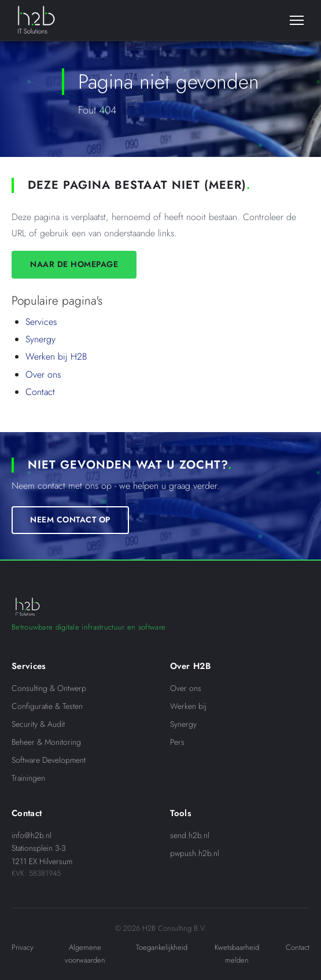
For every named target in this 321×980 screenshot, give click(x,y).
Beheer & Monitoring (46, 742)
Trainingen (28, 778)
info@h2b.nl (32, 835)
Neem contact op (70, 520)
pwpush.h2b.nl (195, 853)
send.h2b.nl (190, 835)
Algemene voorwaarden (85, 953)
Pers (177, 742)
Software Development (49, 760)
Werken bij (188, 706)
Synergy (40, 339)
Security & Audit (38, 724)
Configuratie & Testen (47, 706)
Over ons (43, 374)
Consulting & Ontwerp (49, 688)
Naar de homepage (74, 264)
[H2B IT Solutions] (36, 20)
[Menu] (297, 20)
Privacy (23, 947)
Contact (40, 392)
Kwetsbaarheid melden (237, 953)
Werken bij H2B (56, 356)
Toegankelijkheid (162, 947)
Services (41, 322)
